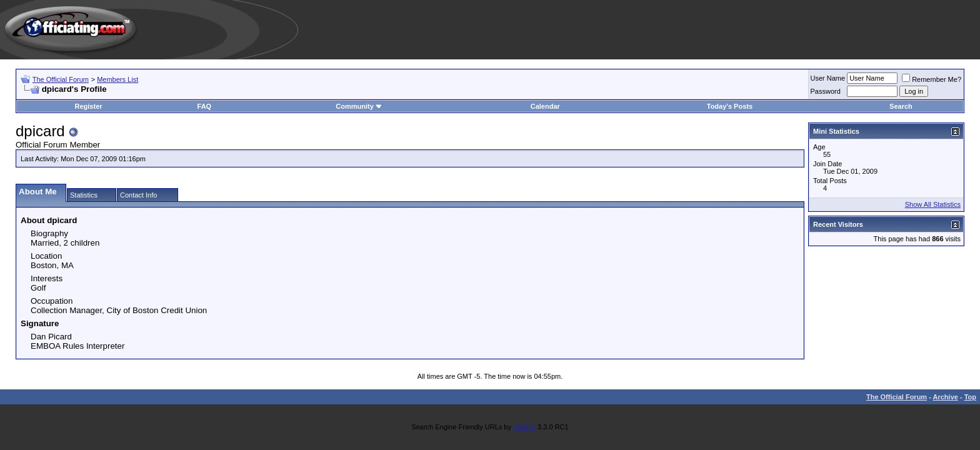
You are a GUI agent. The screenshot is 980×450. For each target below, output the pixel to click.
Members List (117, 79)
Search (901, 106)
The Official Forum (61, 79)
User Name (828, 78)
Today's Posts (730, 106)
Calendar (545, 106)
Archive (946, 397)
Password (826, 91)
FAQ (205, 106)
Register (89, 106)
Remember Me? (932, 79)
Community (359, 106)
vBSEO (524, 427)
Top (970, 397)
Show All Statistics (933, 204)
